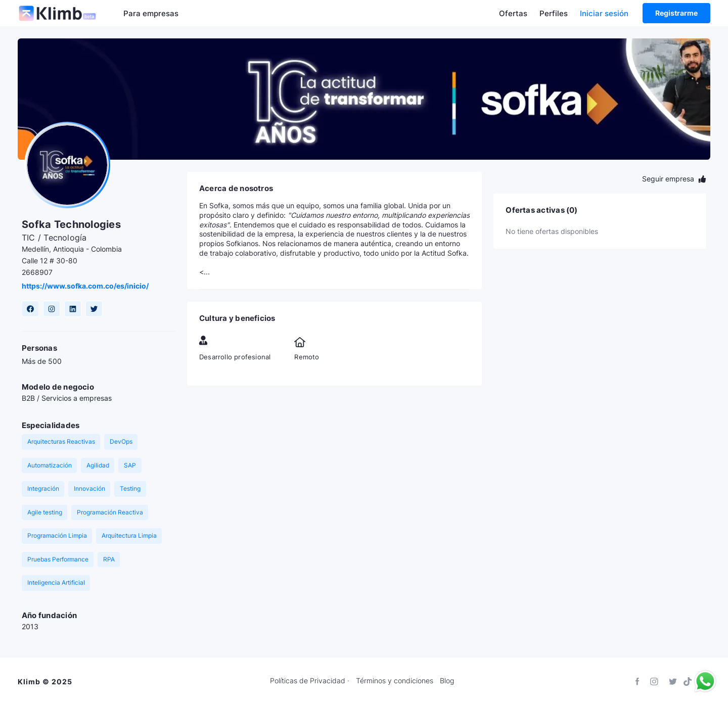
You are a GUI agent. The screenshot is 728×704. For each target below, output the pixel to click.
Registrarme (676, 13)
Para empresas (151, 13)
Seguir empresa (674, 179)
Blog (447, 681)
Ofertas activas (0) (541, 210)
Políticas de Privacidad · (310, 681)
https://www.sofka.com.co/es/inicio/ (85, 286)
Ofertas (513, 13)
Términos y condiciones (395, 681)
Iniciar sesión (604, 13)
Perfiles (554, 13)
